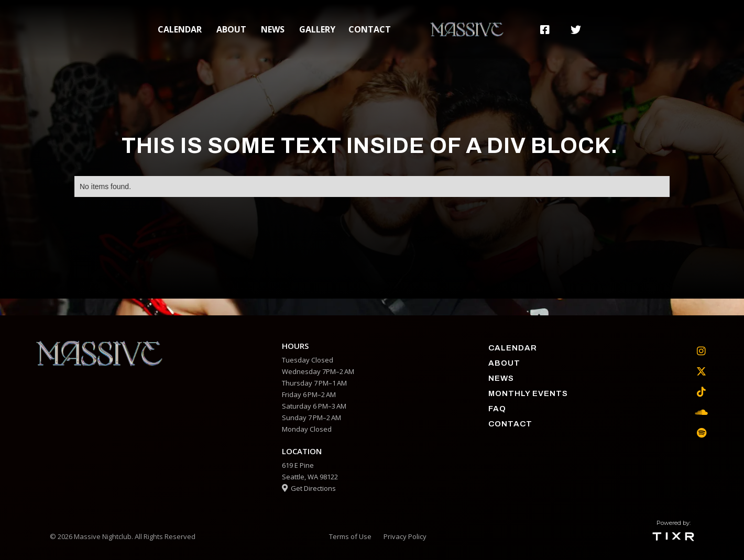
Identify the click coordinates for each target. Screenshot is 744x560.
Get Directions (309, 488)
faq (497, 409)
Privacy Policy (405, 536)
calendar (180, 29)
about (231, 29)
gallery (317, 29)
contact (370, 29)
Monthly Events (528, 393)
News (273, 29)
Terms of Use (350, 536)
